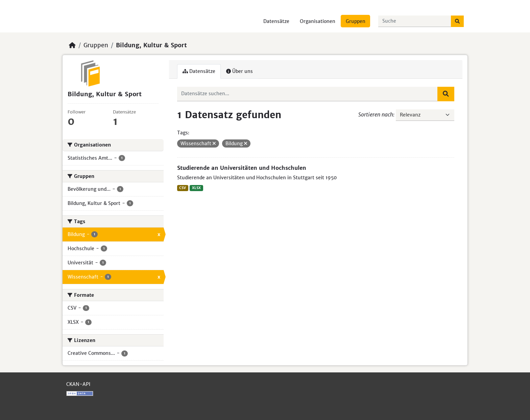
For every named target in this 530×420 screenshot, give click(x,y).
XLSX (196, 188)
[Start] (72, 45)
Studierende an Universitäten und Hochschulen (242, 168)
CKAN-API (78, 384)
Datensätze (276, 21)
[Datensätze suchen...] (415, 21)
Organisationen (318, 21)
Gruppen (356, 21)
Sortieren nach (376, 114)
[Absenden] (457, 21)
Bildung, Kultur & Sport (151, 45)
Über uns (239, 71)
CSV (183, 188)
